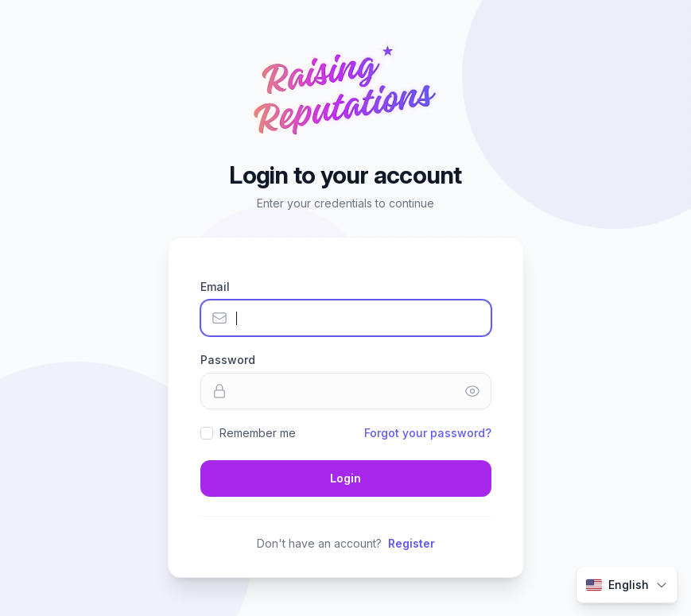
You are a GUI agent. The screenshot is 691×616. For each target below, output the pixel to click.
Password (228, 360)
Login (345, 478)
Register (411, 543)
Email (215, 287)
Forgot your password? (428, 433)
